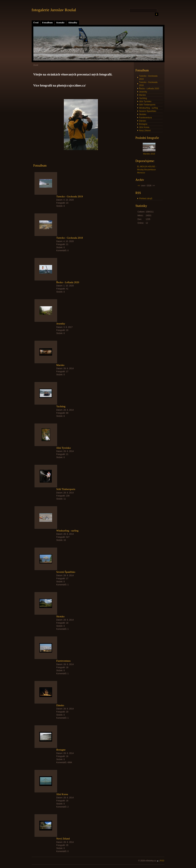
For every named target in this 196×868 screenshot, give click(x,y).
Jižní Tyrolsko (64, 448)
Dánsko (60, 705)
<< (139, 186)
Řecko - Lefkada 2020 (68, 282)
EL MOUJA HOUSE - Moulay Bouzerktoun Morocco (147, 170)
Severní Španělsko (66, 572)
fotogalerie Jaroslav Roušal (54, 10)
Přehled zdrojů (146, 199)
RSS (162, 861)
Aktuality (73, 23)
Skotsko (60, 616)
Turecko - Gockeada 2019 (70, 196)
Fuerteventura (63, 661)
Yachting (61, 406)
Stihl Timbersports (66, 489)
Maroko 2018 (149, 154)
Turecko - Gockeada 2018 (70, 238)
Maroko (60, 365)
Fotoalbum (48, 23)
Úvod (36, 23)
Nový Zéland (63, 839)
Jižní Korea (62, 794)
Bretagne (61, 750)
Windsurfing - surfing (67, 531)
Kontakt (60, 23)
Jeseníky (61, 324)
